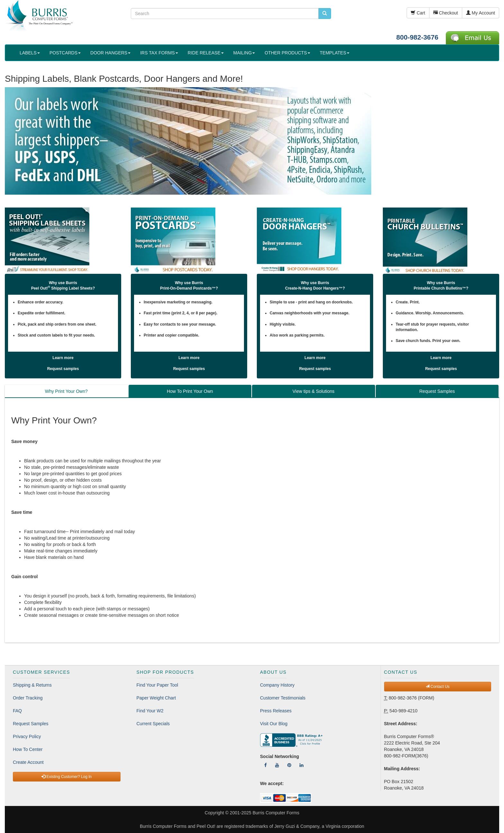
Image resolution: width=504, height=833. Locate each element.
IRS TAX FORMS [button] (159, 53)
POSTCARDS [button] (65, 53)
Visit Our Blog (274, 724)
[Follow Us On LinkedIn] (301, 765)
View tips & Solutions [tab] (313, 391)
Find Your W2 (150, 711)
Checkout (446, 13)
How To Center (28, 749)
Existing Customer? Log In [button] (67, 777)
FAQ (17, 711)
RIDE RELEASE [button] (206, 53)
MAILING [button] (244, 53)
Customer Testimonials (283, 698)
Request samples (63, 369)
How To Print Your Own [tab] (190, 391)
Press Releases (276, 711)
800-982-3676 (417, 37)
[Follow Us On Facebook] (265, 765)
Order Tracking (28, 698)
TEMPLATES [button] (335, 53)
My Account (481, 13)
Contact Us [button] (438, 687)
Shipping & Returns (32, 685)
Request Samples (31, 724)
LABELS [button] (30, 53)
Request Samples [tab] (437, 391)
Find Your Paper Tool (157, 685)
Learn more (63, 358)
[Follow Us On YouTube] (277, 765)
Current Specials (153, 724)
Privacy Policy (27, 736)
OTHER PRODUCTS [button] (287, 53)
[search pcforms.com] (325, 14)
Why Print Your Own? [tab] (66, 391)
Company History (277, 685)
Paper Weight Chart (156, 698)
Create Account (28, 762)
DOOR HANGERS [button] (110, 53)
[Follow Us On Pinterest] (289, 765)
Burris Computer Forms (276, 813)
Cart (418, 13)
